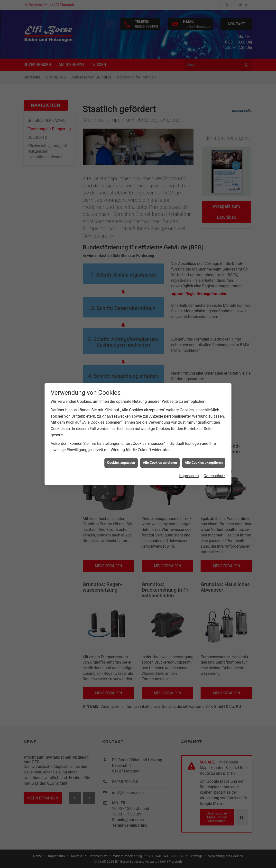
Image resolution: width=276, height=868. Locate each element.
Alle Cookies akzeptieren (204, 459)
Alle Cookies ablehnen (160, 459)
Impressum (189, 473)
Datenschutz (215, 473)
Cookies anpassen (121, 459)
